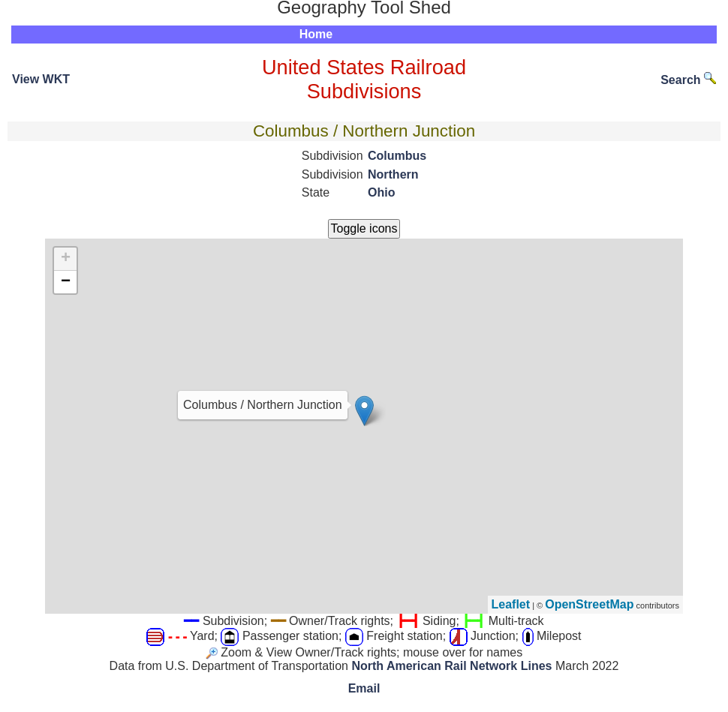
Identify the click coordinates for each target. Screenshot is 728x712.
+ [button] (66, 259)
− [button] (66, 282)
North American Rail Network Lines (451, 666)
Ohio (381, 192)
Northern (393, 174)
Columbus (397, 156)
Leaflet (511, 604)
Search (688, 80)
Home (316, 34)
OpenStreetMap (589, 604)
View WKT (41, 79)
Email (364, 688)
